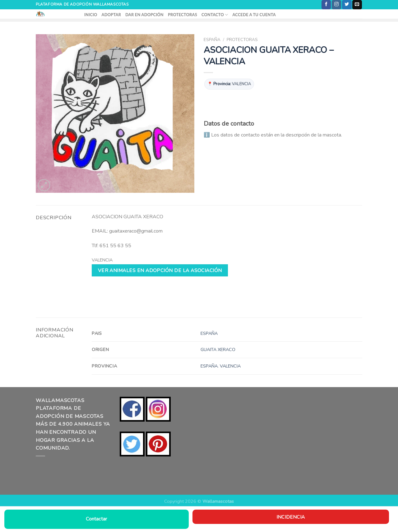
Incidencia (291, 517)
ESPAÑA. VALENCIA (221, 366)
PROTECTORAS (183, 15)
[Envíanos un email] (357, 5)
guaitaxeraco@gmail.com (136, 231)
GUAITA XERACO (218, 349)
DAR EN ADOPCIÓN (144, 15)
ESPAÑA (212, 40)
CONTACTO (215, 15)
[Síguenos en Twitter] (347, 5)
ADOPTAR (111, 15)
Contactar (96, 519)
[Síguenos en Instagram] (336, 5)
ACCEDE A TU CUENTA (254, 15)
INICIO (91, 15)
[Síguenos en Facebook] (326, 5)
